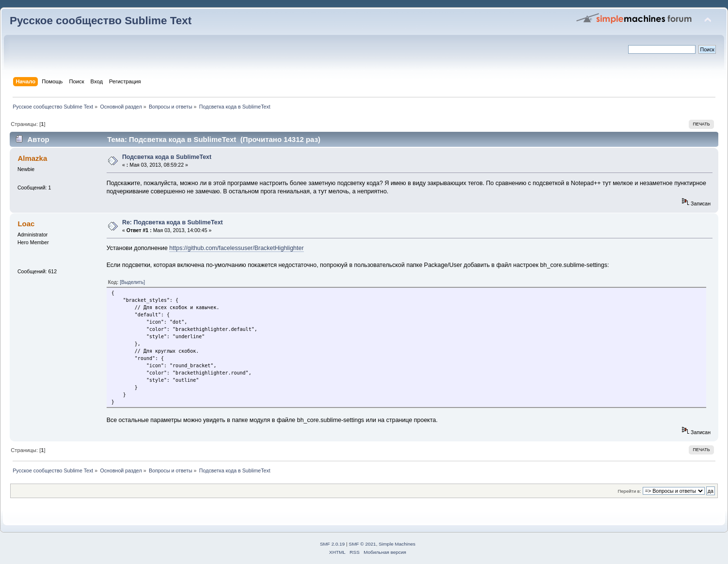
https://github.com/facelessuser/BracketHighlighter (236, 248)
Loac (26, 224)
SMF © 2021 (363, 544)
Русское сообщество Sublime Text (101, 21)
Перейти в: (629, 491)
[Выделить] (132, 282)
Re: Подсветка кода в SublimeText (173, 222)
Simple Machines (397, 544)
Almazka (32, 158)
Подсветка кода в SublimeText (167, 157)
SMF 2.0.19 (332, 544)
